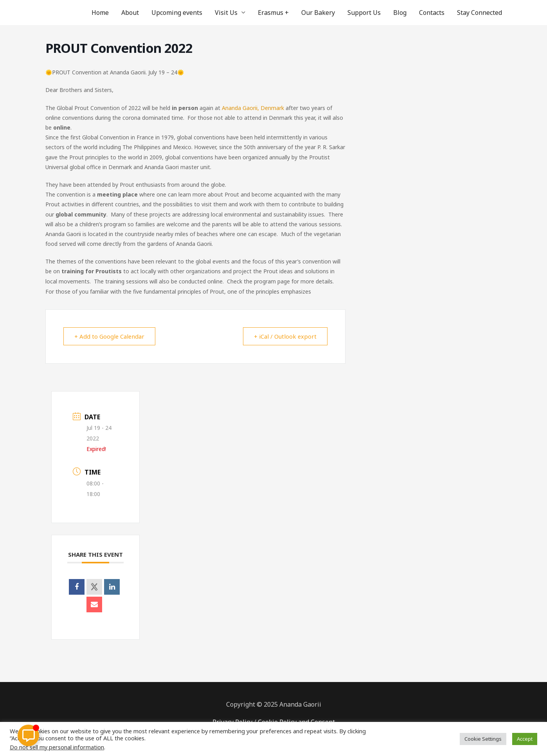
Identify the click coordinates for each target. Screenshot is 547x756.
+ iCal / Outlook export (285, 336)
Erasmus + (273, 13)
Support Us (364, 13)
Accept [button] (525, 739)
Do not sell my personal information (57, 747)
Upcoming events (177, 13)
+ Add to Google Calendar (110, 336)
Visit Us (226, 13)
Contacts (432, 13)
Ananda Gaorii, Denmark (253, 108)
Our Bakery (318, 13)
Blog (400, 13)
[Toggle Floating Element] (28, 735)
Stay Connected (480, 13)
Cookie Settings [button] (483, 739)
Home (100, 13)
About (130, 13)
